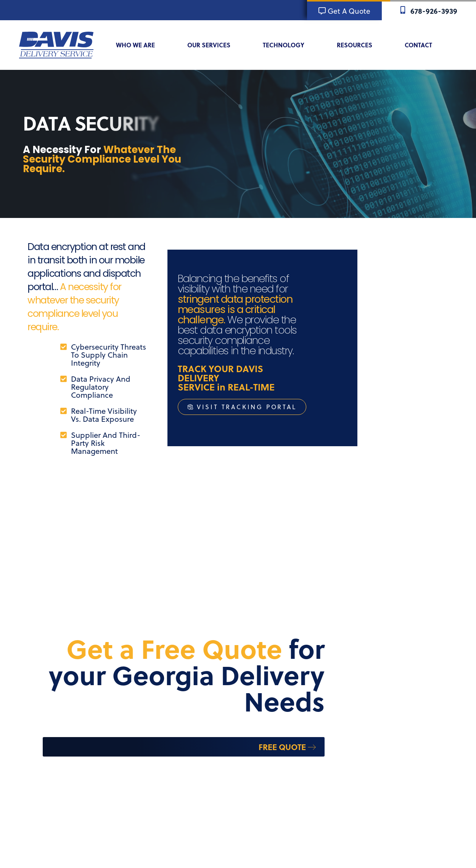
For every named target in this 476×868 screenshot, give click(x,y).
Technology (289, 45)
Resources (359, 45)
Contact (423, 45)
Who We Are (140, 45)
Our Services (214, 45)
